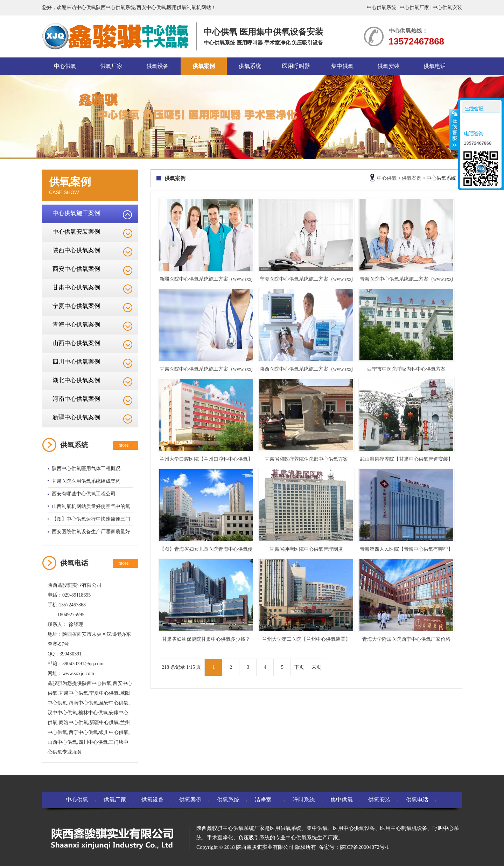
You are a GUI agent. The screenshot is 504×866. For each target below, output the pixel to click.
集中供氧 (342, 66)
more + (125, 445)
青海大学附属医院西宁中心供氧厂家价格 (406, 639)
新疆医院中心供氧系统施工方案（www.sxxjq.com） (206, 280)
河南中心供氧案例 (76, 399)
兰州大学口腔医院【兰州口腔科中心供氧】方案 (206, 461)
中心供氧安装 (447, 8)
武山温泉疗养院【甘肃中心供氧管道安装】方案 (406, 461)
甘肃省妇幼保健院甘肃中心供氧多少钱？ (206, 639)
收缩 (454, 129)
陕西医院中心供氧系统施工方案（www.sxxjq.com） (306, 370)
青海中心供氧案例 (76, 325)
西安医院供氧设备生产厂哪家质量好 (91, 532)
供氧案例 (204, 66)
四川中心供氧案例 (76, 362)
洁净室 (263, 800)
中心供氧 (65, 66)
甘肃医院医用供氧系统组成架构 (86, 481)
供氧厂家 (111, 66)
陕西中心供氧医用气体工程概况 (86, 469)
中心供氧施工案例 (76, 213)
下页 (299, 667)
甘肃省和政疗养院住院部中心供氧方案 (306, 459)
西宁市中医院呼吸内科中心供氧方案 (406, 369)
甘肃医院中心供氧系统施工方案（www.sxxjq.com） (206, 370)
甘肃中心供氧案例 (76, 287)
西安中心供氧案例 (76, 269)
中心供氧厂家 (414, 8)
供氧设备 (157, 66)
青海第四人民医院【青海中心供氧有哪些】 (406, 549)
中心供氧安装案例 (76, 232)
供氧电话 (435, 66)
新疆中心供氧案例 (76, 417)
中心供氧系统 (381, 8)
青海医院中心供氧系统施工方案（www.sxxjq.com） (406, 280)
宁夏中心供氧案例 (76, 306)
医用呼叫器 (296, 66)
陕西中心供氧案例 (76, 250)
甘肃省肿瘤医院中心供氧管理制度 (306, 549)
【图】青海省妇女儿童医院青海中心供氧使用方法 (206, 551)
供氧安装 (388, 66)
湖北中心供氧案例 (76, 380)
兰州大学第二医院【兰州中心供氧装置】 (306, 639)
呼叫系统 (304, 800)
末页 (316, 667)
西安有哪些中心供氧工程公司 (84, 494)
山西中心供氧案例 (76, 343)
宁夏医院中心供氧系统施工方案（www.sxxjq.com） (306, 280)
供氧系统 (250, 66)
